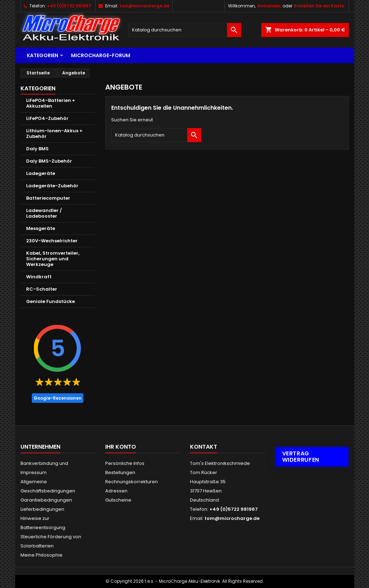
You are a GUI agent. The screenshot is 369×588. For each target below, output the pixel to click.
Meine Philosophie (41, 555)
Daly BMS (37, 149)
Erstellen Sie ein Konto (319, 6)
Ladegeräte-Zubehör (52, 186)
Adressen (116, 491)
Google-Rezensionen (58, 398)
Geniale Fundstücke (50, 301)
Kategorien (43, 55)
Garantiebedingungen (46, 500)
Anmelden (269, 6)
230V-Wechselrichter (52, 241)
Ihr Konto (121, 447)
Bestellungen (120, 472)
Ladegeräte (41, 173)
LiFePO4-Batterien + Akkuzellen (51, 103)
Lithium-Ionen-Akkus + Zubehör (54, 134)
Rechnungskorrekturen (132, 482)
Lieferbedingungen (42, 509)
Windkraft (39, 277)
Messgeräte (41, 228)
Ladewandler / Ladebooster (44, 213)
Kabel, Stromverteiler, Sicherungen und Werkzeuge (53, 259)
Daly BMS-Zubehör (49, 161)
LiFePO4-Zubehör (47, 118)
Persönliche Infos (125, 463)
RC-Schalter (42, 289)
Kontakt (204, 447)
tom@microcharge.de (144, 6)
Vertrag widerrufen (301, 457)
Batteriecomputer (48, 198)
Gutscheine (118, 500)
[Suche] (185, 30)
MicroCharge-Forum (101, 55)
